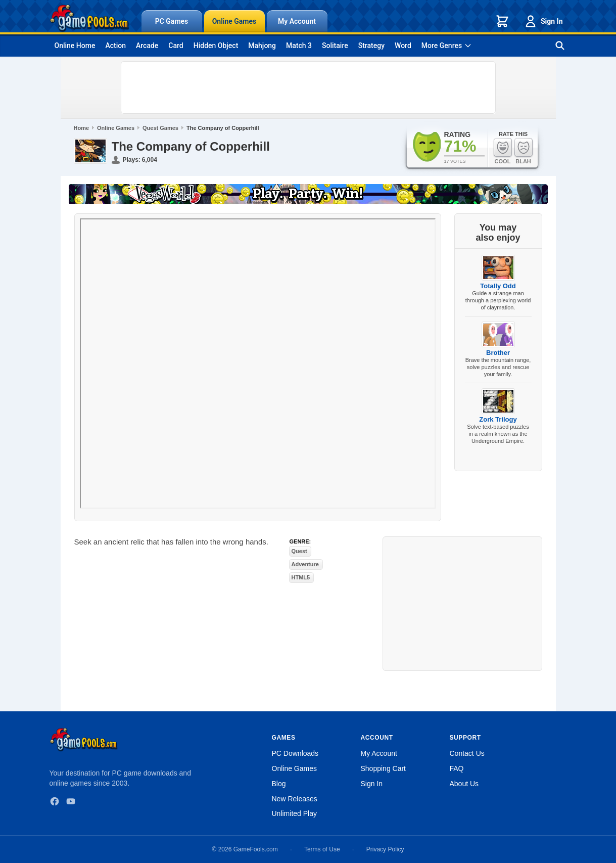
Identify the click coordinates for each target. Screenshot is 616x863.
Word (403, 46)
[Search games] (560, 46)
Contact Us (467, 753)
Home (82, 128)
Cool (503, 151)
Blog (279, 784)
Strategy (371, 46)
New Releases (295, 799)
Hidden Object (216, 46)
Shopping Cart (384, 768)
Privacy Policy (385, 849)
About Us (464, 784)
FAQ (457, 768)
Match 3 (299, 46)
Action (115, 46)
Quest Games (160, 128)
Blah (524, 151)
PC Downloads (295, 753)
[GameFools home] (89, 18)
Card (176, 46)
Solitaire (335, 46)
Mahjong (262, 46)
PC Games (172, 21)
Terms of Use (322, 849)
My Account (297, 21)
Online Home (75, 46)
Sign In (543, 21)
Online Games (234, 21)
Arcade (147, 46)
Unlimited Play (294, 813)
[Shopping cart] (502, 21)
